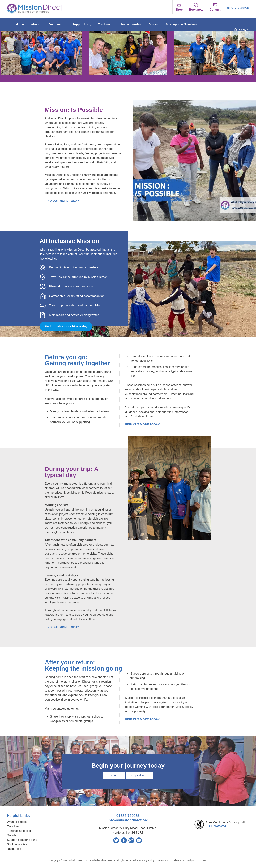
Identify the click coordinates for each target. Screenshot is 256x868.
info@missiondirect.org (128, 819)
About (35, 23)
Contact (215, 7)
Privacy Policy (147, 859)
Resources (14, 847)
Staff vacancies (17, 843)
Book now (196, 7)
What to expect (17, 820)
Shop (179, 7)
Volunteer (56, 23)
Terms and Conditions (170, 859)
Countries (13, 825)
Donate (153, 23)
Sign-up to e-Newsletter (182, 23)
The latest (105, 23)
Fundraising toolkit (19, 829)
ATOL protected (216, 825)
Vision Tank (107, 859)
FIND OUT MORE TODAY (62, 201)
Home (20, 23)
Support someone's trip (22, 838)
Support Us (80, 23)
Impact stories (131, 23)
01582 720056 (238, 8)
